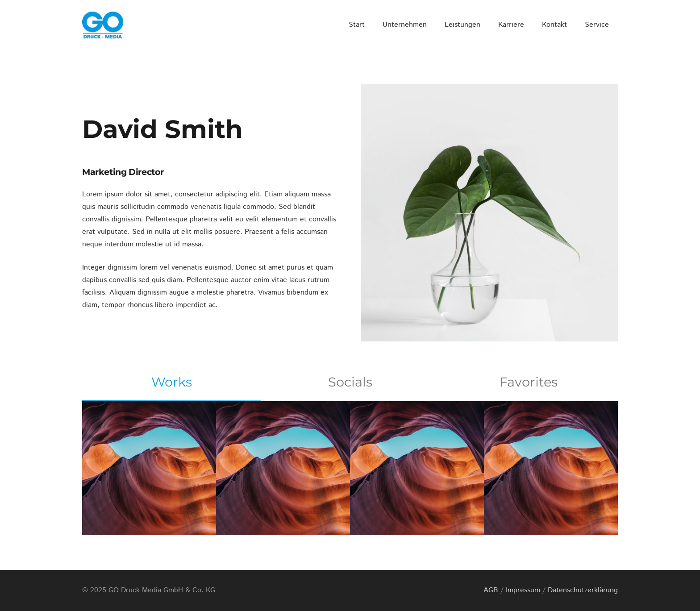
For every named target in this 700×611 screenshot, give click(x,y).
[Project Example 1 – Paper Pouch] (551, 468)
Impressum (523, 590)
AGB (491, 590)
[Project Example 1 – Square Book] (283, 468)
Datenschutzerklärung (583, 590)
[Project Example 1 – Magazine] (149, 468)
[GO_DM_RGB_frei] (103, 25)
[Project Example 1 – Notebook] (417, 468)
